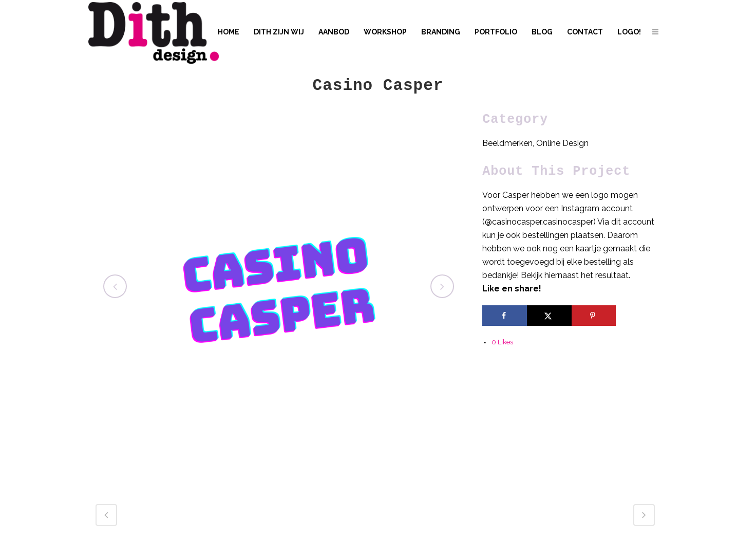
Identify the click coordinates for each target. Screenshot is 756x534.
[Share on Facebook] (505, 316)
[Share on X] (549, 316)
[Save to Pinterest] (594, 316)
